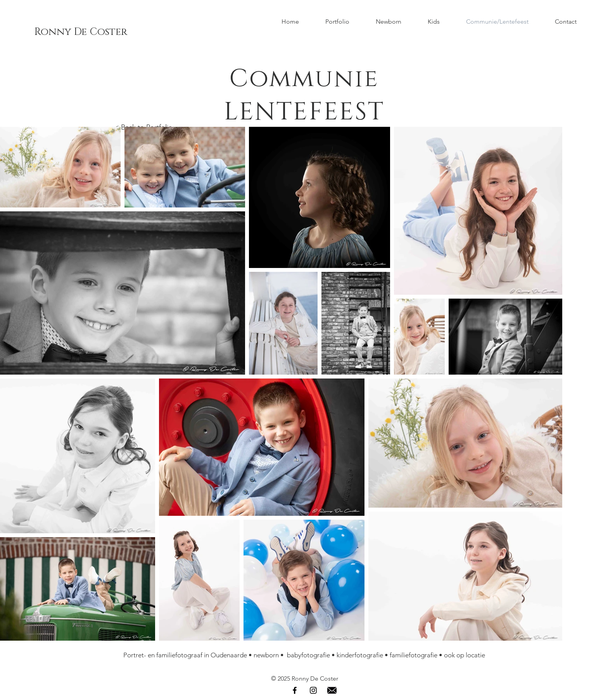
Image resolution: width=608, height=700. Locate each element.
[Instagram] (313, 690)
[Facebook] (295, 690)
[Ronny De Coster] (81, 32)
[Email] (332, 690)
